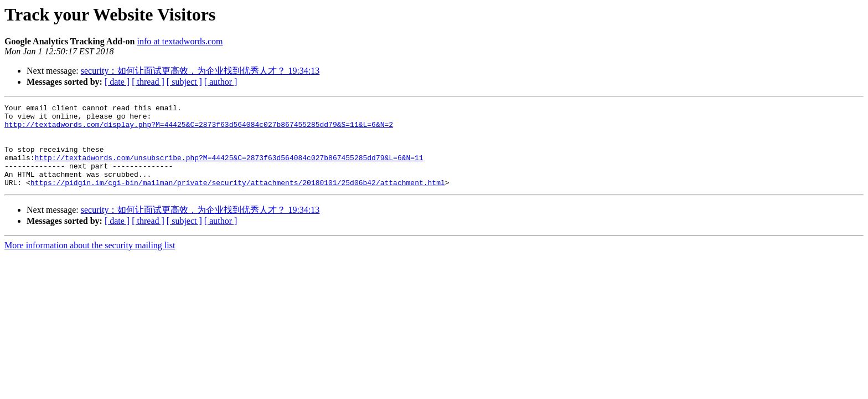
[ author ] (221, 82)
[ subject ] (184, 82)
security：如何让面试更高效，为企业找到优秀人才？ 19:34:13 (200, 71)
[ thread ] (148, 82)
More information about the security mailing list (90, 262)
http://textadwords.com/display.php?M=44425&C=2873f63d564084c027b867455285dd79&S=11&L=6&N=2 (199, 129)
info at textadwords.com (180, 41)
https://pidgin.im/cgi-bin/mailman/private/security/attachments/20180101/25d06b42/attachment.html (238, 199)
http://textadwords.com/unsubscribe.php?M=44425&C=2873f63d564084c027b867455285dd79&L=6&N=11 (229, 169)
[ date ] (117, 82)
